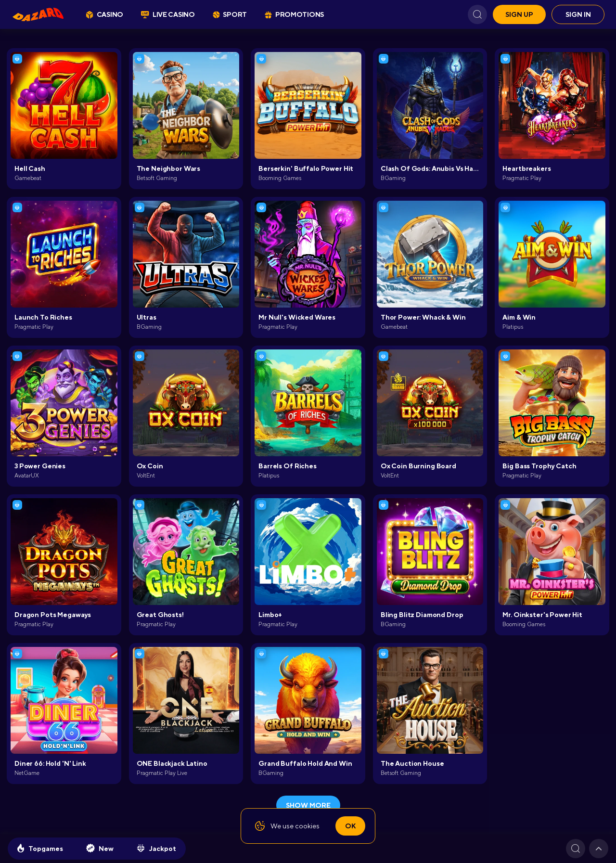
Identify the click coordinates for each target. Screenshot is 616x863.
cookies (307, 826)
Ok (350, 826)
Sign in (578, 14)
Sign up (519, 14)
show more (308, 805)
